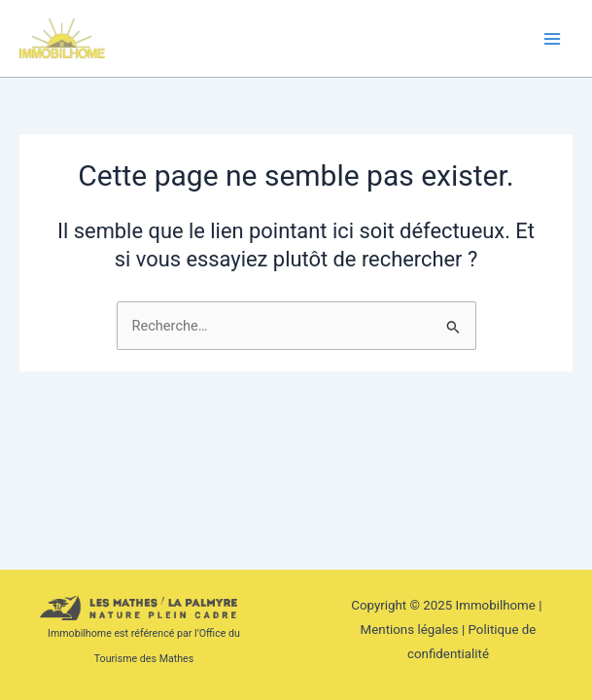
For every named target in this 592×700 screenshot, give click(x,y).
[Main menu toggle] (552, 39)
